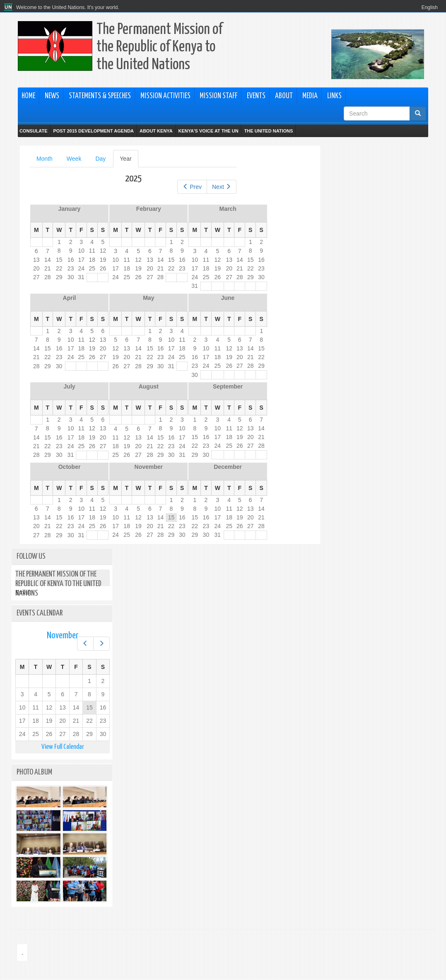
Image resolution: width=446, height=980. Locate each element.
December (228, 467)
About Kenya (156, 131)
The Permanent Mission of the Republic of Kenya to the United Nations (159, 47)
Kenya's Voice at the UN (209, 131)
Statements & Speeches (100, 96)
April (70, 298)
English (430, 7)
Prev (192, 187)
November (149, 467)
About (284, 96)
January (70, 209)
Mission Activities (165, 96)
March (228, 209)
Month (45, 159)
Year (129, 161)
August (149, 386)
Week (74, 159)
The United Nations (269, 131)
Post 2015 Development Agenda (93, 131)
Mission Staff (218, 96)
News (52, 96)
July (70, 386)
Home (28, 96)
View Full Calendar (63, 747)
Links (334, 96)
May (148, 298)
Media (310, 96)
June (228, 298)
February (149, 209)
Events (256, 96)
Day (100, 159)
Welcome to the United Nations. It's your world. (68, 7)
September (228, 386)
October (70, 467)
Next (222, 187)
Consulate (34, 131)
